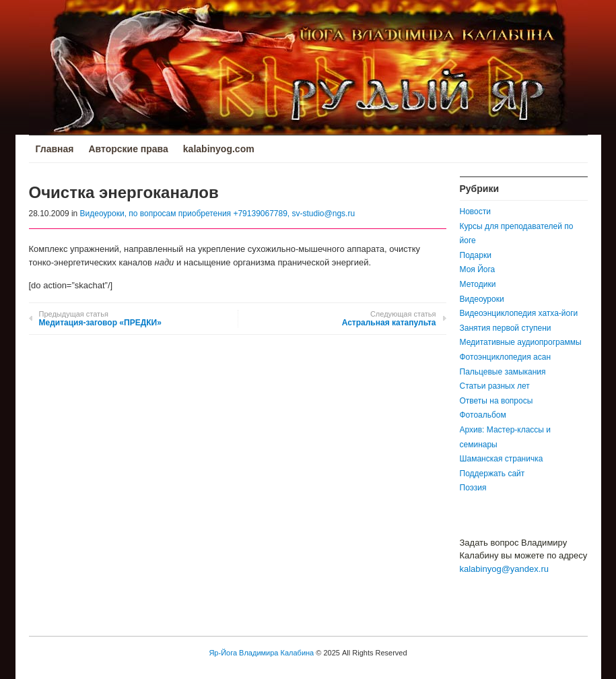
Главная (55, 149)
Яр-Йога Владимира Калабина (261, 653)
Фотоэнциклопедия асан (506, 357)
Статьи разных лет (495, 386)
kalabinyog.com (219, 149)
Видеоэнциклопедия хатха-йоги (519, 313)
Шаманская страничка (502, 459)
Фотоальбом (483, 415)
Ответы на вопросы (497, 401)
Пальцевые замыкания (503, 372)
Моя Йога (478, 269)
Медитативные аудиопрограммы (521, 342)
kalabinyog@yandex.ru (504, 569)
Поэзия (473, 488)
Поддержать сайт (492, 474)
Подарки (476, 255)
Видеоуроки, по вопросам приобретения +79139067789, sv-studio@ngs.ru (218, 214)
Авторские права (128, 149)
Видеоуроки (482, 299)
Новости (475, 212)
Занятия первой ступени (506, 328)
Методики (478, 284)
